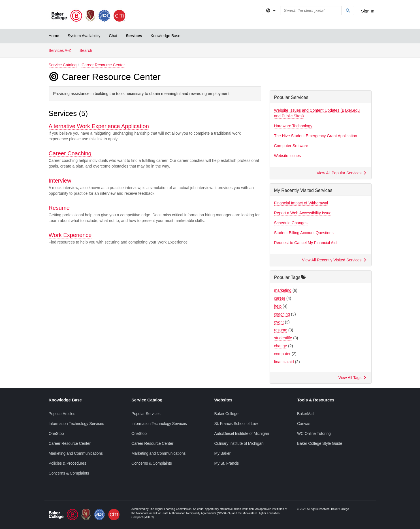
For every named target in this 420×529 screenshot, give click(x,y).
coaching (282, 314)
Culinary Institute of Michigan (239, 443)
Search (88, 50)
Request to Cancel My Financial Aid (305, 243)
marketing (283, 290)
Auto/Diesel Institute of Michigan (242, 433)
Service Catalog (63, 65)
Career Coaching (70, 153)
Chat (113, 36)
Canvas (304, 424)
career (280, 298)
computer (282, 354)
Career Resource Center (103, 65)
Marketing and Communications (76, 453)
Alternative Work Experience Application (99, 126)
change (281, 346)
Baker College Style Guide (320, 443)
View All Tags (352, 378)
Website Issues (288, 156)
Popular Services (146, 414)
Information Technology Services (76, 424)
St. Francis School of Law (236, 424)
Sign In (368, 11)
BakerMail (306, 414)
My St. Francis (227, 463)
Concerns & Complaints (69, 473)
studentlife (283, 338)
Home (54, 36)
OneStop (56, 433)
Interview (60, 181)
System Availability (84, 36)
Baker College (226, 414)
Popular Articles (62, 414)
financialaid (284, 362)
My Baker (223, 453)
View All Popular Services (341, 173)
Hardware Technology (293, 126)
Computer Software (291, 146)
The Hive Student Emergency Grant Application (316, 136)
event (279, 322)
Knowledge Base (166, 36)
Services (134, 36)
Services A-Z (60, 50)
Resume (59, 208)
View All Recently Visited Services (334, 260)
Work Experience (70, 235)
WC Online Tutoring (314, 433)
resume (281, 330)
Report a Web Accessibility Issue (303, 213)
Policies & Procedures (68, 463)
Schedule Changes (291, 223)
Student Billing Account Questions (304, 233)
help (278, 306)
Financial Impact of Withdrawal (301, 203)
